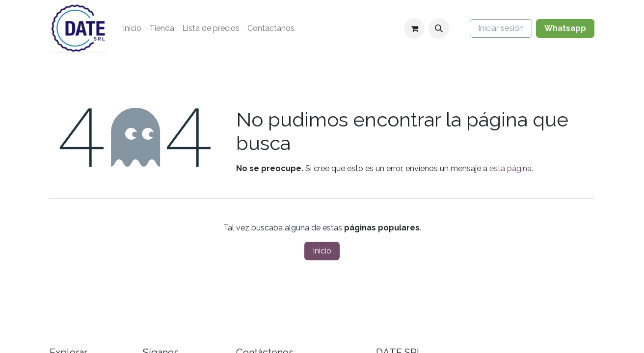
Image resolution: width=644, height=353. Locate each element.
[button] (439, 28)
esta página (510, 168)
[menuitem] (132, 28)
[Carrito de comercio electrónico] (414, 28)
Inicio (322, 251)
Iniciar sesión (501, 28)
